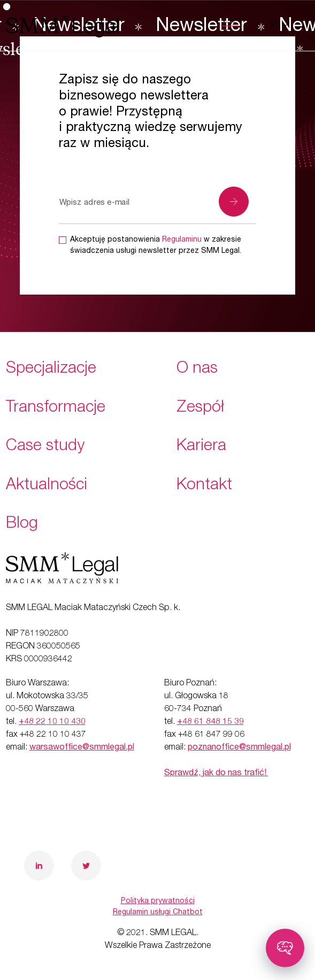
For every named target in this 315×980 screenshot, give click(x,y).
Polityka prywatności (158, 901)
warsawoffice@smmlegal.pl (82, 748)
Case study (45, 447)
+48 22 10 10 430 (52, 722)
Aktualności (47, 486)
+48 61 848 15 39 (210, 722)
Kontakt (204, 486)
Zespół (200, 408)
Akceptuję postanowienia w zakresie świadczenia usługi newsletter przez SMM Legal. (156, 246)
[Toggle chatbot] (285, 948)
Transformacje (56, 408)
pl (276, 26)
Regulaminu (182, 240)
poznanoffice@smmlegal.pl (239, 748)
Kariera (201, 447)
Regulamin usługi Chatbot (158, 913)
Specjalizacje (51, 369)
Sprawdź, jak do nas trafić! (216, 774)
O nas (197, 369)
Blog (22, 524)
